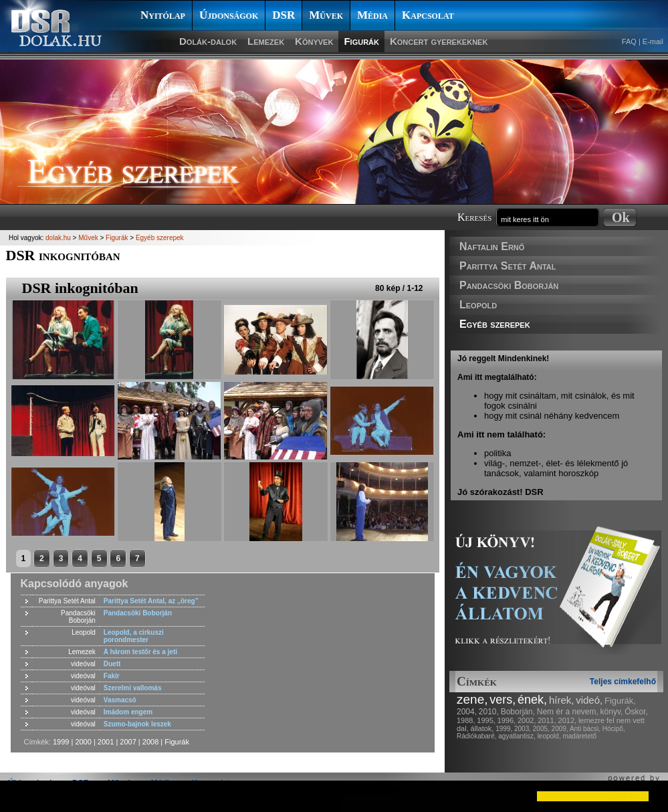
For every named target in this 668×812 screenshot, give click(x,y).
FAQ (629, 41)
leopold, (549, 736)
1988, (466, 720)
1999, (504, 729)
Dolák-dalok (208, 41)
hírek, (562, 700)
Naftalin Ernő (492, 246)
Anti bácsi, (585, 729)
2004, (467, 712)
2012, (568, 720)
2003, (523, 729)
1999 (61, 742)
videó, (589, 700)
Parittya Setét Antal (508, 266)
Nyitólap (163, 15)
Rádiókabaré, (476, 736)
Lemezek (266, 41)
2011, (547, 720)
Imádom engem (128, 712)
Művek (326, 15)
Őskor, (636, 712)
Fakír (112, 676)
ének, (532, 700)
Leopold (478, 305)
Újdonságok (229, 15)
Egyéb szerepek (495, 324)
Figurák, (620, 701)
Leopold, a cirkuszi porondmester (134, 636)
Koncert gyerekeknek (439, 41)
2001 (106, 742)
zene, (472, 699)
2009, (560, 729)
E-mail (653, 41)
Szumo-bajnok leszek (137, 724)
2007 (128, 742)
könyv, (612, 712)
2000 (83, 742)
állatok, (482, 728)
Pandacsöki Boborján (509, 285)
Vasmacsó (120, 700)
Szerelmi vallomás (133, 688)
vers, (503, 700)
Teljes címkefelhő (623, 682)
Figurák (361, 41)
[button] (21, 796)
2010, (489, 712)
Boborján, (518, 712)
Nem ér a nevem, (568, 712)
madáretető (579, 736)
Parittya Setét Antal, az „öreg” (151, 601)
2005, (541, 729)
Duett (112, 664)
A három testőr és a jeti (140, 652)
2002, (527, 720)
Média (372, 15)
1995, (486, 720)
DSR (284, 15)
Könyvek (314, 41)
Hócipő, (614, 729)
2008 (150, 742)
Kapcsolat (428, 15)
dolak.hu (58, 238)
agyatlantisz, (517, 736)
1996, (507, 720)
